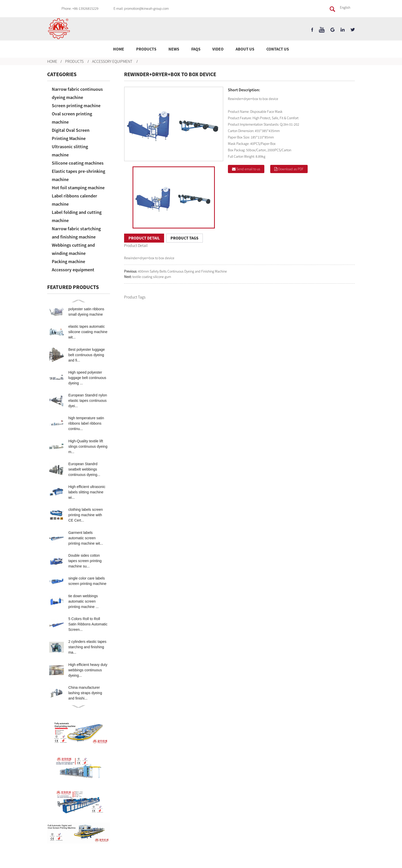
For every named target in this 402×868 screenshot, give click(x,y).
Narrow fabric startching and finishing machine (76, 233)
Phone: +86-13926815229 (80, 8)
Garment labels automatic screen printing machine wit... (86, 538)
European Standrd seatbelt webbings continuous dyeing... (84, 469)
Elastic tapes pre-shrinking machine (78, 175)
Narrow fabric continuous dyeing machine (77, 93)
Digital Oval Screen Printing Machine (71, 134)
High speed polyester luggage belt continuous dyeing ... (87, 378)
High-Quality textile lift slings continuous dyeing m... (88, 446)
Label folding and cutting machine (77, 216)
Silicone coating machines (78, 163)
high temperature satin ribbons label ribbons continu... (86, 423)
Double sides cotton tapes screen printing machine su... (85, 561)
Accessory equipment (112, 61)
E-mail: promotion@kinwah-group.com (141, 8)
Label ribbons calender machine (74, 200)
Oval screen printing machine (72, 118)
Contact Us (278, 49)
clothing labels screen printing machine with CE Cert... (86, 515)
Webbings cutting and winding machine (73, 249)
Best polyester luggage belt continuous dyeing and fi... (86, 355)
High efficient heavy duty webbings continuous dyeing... (88, 670)
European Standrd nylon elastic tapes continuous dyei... (88, 401)
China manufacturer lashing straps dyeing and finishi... (85, 693)
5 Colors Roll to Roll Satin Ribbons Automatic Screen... (88, 624)
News (174, 49)
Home (119, 49)
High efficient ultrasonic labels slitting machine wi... (87, 492)
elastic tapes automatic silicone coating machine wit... (88, 332)
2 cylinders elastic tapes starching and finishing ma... (87, 647)
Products (146, 49)
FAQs (196, 49)
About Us (245, 49)
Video (218, 49)
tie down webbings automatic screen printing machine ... (83, 601)
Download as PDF (291, 169)
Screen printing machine (76, 106)
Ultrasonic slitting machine (70, 151)
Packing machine (68, 261)
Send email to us (248, 169)
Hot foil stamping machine (78, 188)
